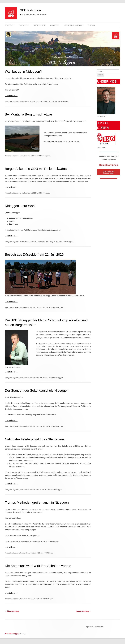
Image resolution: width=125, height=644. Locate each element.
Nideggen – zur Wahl (20, 206)
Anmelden (23, 634)
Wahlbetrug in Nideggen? (23, 72)
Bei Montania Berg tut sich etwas (29, 114)
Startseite (9, 25)
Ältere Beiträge (12, 611)
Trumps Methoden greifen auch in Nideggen (37, 503)
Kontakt (91, 25)
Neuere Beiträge (84, 611)
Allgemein (16, 101)
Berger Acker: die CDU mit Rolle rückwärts (36, 169)
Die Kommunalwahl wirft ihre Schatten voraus (38, 566)
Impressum (89, 627)
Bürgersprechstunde (74, 25)
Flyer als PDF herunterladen (109, 172)
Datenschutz (99, 627)
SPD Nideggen (30, 10)
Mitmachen (55, 25)
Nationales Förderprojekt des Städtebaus (35, 439)
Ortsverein (24, 25)
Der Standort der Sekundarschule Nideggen (37, 391)
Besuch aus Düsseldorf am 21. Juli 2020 (34, 255)
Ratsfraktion (39, 25)
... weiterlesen (11, 96)
